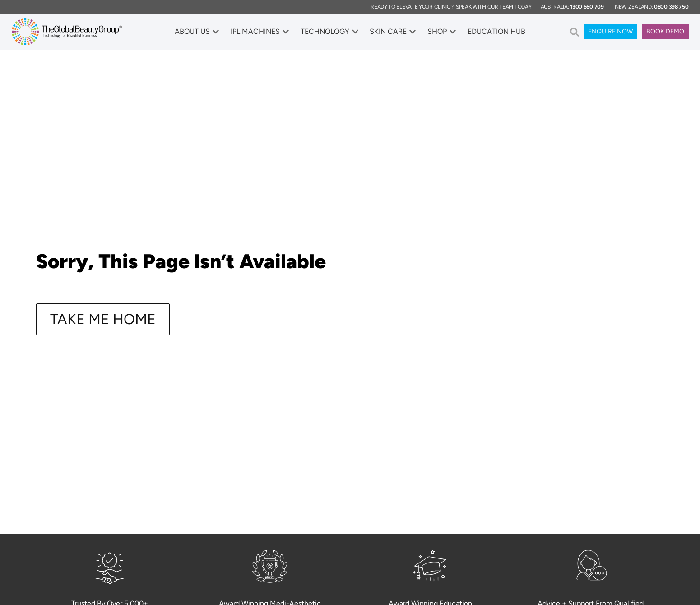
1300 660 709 (587, 7)
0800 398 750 (671, 7)
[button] (575, 32)
